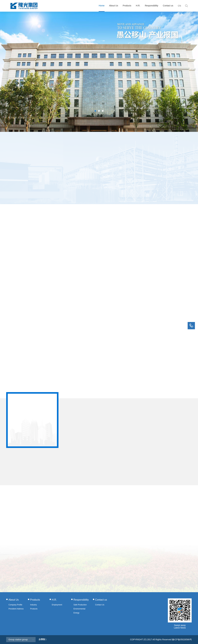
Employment (57, 605)
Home (102, 6)
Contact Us (100, 605)
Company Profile (15, 605)
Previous (4, 66)
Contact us (168, 6)
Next (194, 66)
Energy (76, 613)
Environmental (79, 609)
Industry (33, 605)
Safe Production (80, 605)
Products (127, 6)
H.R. (138, 6)
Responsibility (151, 6)
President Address (16, 609)
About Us (114, 6)
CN (179, 6)
